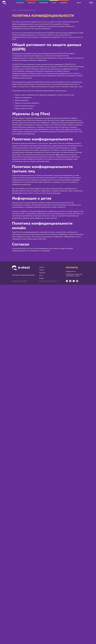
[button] (91, 3)
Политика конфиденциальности (48, 281)
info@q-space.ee (71, 272)
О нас (41, 276)
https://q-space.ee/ (43, 22)
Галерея (41, 279)
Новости (42, 270)
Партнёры (42, 273)
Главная (14, 10)
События (42, 267)
